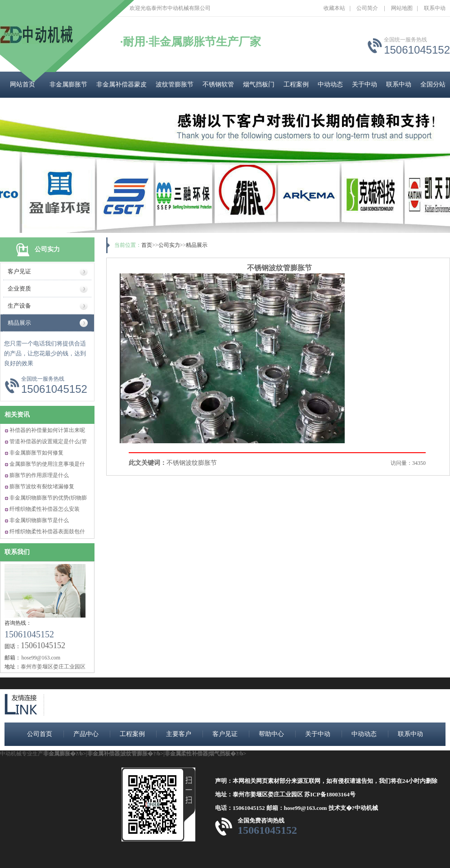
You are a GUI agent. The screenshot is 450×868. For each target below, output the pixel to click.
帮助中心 (271, 734)
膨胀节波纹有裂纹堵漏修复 (42, 486)
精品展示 (19, 323)
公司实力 (169, 245)
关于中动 (364, 84)
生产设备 (19, 306)
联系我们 (17, 552)
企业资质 (19, 289)
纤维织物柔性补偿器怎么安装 (45, 509)
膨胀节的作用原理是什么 (39, 475)
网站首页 (22, 84)
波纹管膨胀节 (175, 84)
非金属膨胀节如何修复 (36, 453)
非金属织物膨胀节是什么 (39, 520)
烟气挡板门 (259, 84)
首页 (147, 245)
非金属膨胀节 (68, 84)
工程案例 (296, 84)
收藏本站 (334, 8)
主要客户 (179, 734)
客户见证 (19, 271)
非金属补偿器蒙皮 (121, 84)
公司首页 (40, 734)
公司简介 (367, 8)
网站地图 (402, 8)
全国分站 (433, 84)
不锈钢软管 (218, 84)
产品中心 (86, 734)
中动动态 (330, 84)
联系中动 (435, 8)
